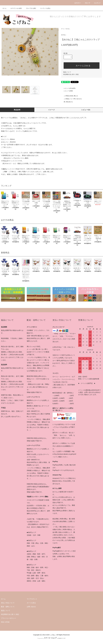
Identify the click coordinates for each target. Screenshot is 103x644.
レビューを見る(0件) (68, 88)
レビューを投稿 (67, 91)
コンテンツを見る (44, 8)
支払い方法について (8, 603)
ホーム (4, 8)
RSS (3, 622)
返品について (67, 72)
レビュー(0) (86, 110)
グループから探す (30, 8)
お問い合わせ (31, 607)
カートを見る (31, 603)
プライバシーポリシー (9, 618)
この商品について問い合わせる (71, 99)
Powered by (51, 638)
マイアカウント (32, 599)
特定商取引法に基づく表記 (71, 74)
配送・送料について (8, 607)
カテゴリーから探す (15, 8)
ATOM (7, 622)
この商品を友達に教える (69, 96)
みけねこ (68, 29)
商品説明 (17, 110)
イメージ (52, 110)
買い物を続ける (67, 102)
